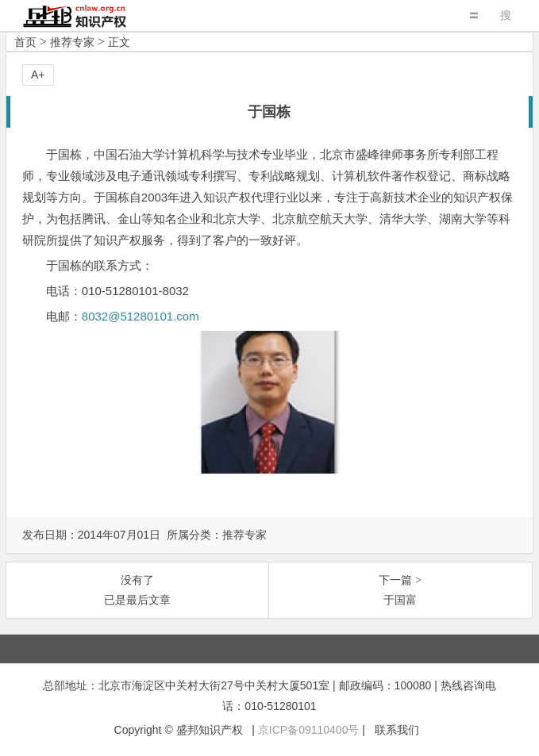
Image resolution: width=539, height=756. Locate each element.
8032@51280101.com (141, 316)
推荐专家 (72, 42)
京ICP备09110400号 (309, 730)
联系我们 (397, 730)
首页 (25, 42)
